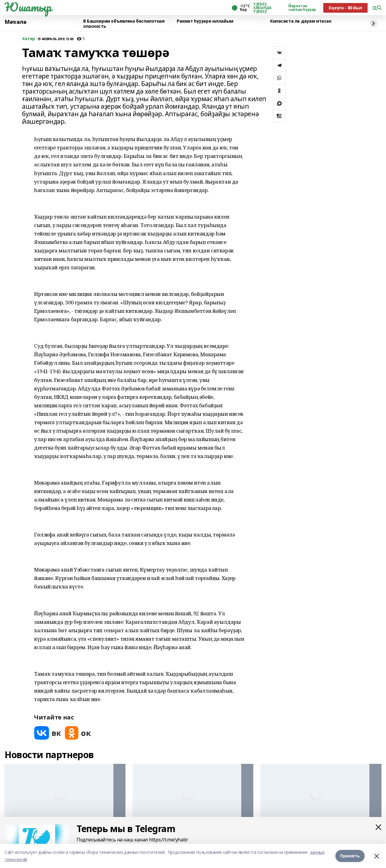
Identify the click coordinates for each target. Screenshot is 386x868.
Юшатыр (28, 7)
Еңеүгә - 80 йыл (345, 8)
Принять (350, 856)
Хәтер (28, 39)
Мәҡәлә (15, 22)
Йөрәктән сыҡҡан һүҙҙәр (302, 8)
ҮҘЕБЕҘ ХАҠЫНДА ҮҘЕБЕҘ (262, 8)
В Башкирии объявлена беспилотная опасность (124, 24)
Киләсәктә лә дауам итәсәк (301, 21)
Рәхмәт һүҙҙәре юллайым (205, 21)
